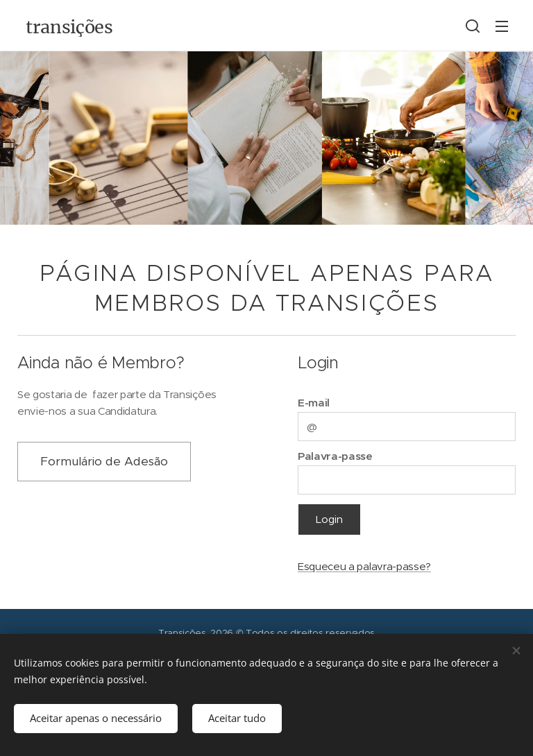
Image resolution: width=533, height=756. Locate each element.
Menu (502, 26)
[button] (473, 26)
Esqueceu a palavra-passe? (364, 566)
